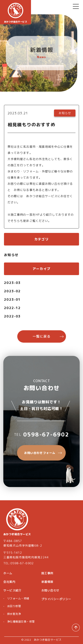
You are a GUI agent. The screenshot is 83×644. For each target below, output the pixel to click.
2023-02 (12, 291)
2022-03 (12, 316)
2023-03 (12, 283)
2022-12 (12, 308)
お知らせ (11, 255)
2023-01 (12, 299)
